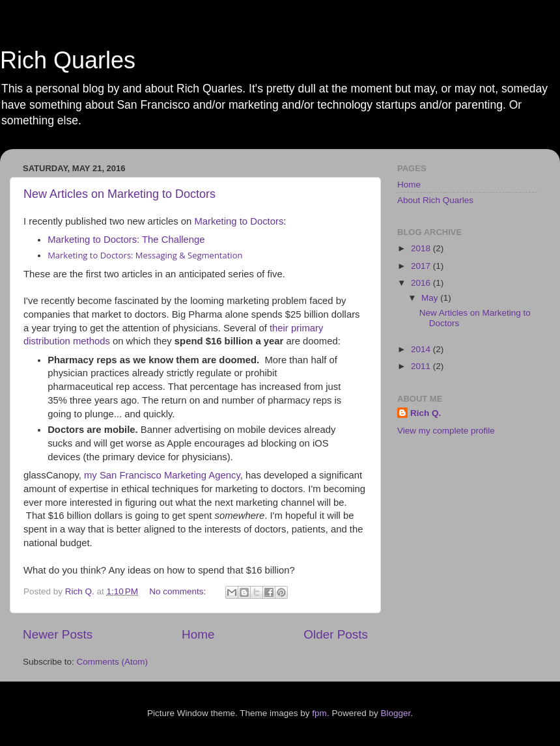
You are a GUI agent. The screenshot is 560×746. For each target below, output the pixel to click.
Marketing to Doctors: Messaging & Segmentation (145, 255)
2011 (422, 366)
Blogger (395, 713)
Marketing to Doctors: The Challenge (126, 240)
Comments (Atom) (113, 662)
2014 (422, 349)
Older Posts (336, 634)
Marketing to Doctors (239, 221)
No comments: (179, 591)
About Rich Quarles (435, 200)
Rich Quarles (68, 60)
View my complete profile (446, 431)
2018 (422, 248)
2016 (422, 283)
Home (198, 634)
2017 (422, 266)
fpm (319, 713)
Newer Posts (58, 634)
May (431, 298)
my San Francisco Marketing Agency (162, 475)
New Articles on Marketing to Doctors (119, 194)
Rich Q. (426, 413)
